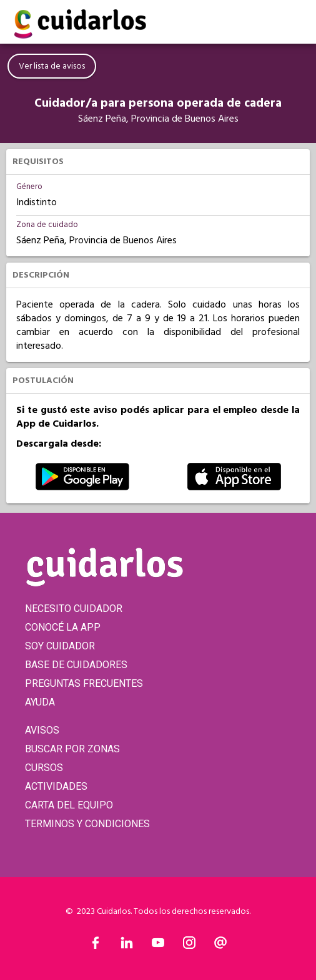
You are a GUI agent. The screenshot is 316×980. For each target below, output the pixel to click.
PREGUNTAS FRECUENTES (84, 683)
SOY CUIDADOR (60, 646)
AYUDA (40, 702)
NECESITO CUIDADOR (74, 609)
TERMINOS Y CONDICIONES (87, 824)
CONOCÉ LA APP (63, 627)
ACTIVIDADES (56, 786)
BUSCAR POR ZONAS (72, 749)
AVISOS (42, 730)
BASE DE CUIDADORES (76, 665)
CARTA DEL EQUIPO (69, 805)
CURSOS (44, 768)
